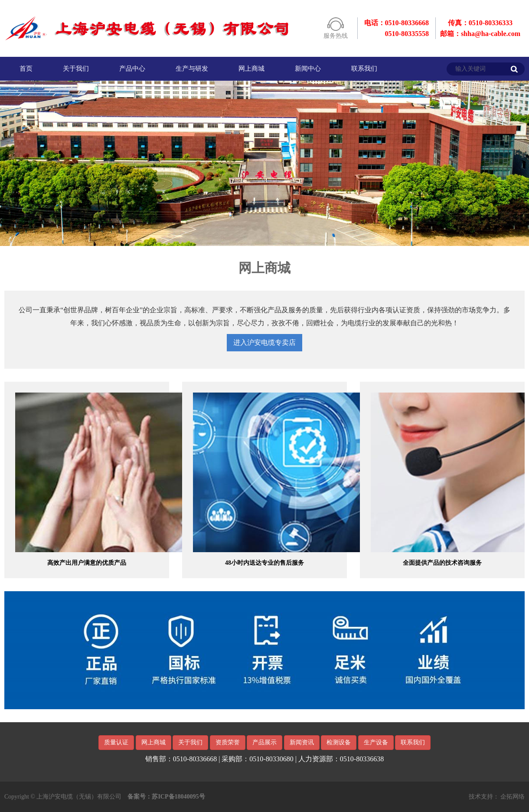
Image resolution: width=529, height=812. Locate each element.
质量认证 (116, 742)
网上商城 (251, 69)
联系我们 (364, 69)
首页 (26, 69)
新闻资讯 (302, 742)
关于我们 (76, 69)
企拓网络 (513, 797)
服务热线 (336, 36)
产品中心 (132, 69)
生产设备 (376, 742)
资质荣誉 (228, 742)
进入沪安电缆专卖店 (264, 342)
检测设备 (339, 742)
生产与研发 (192, 69)
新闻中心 (308, 69)
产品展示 (264, 742)
